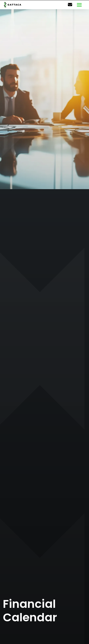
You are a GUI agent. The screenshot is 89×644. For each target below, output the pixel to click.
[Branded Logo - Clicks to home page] (13, 5)
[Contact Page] (70, 5)
